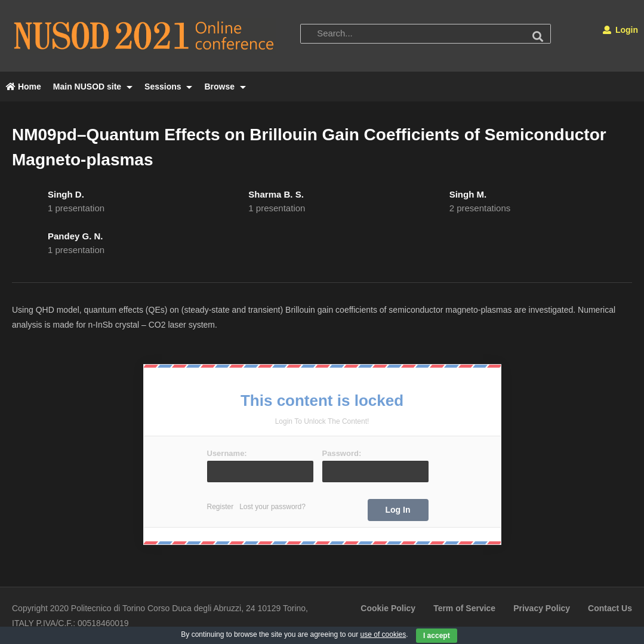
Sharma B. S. (276, 194)
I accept (437, 636)
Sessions (168, 87)
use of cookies (383, 634)
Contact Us (610, 608)
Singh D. (66, 194)
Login (620, 30)
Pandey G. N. (76, 236)
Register (221, 507)
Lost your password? (272, 507)
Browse (225, 87)
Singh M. (468, 194)
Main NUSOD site (93, 87)
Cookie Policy (388, 608)
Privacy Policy (542, 608)
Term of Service (464, 608)
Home (24, 87)
